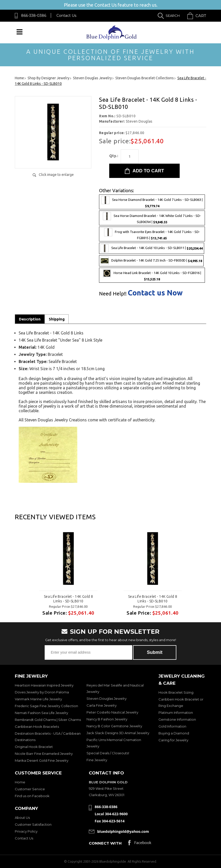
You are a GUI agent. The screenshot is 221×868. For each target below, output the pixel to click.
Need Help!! (113, 294)
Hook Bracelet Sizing (176, 692)
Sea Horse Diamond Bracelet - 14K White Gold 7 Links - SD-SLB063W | (152, 218)
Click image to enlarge (56, 175)
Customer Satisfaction (33, 824)
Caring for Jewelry (173, 740)
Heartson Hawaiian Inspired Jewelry (44, 685)
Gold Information (172, 726)
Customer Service (30, 789)
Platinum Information (176, 712)
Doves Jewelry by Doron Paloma (42, 692)
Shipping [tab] (57, 319)
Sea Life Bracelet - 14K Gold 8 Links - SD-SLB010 (69, 599)
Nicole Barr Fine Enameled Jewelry (44, 754)
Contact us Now (155, 293)
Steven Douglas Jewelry (107, 698)
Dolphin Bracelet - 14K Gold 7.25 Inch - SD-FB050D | (151, 261)
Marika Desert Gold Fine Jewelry (42, 760)
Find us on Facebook (32, 796)
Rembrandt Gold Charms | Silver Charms (48, 720)
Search (173, 16)
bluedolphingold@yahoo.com (123, 831)
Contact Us (66, 16)
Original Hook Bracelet (34, 747)
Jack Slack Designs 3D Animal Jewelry (118, 733)
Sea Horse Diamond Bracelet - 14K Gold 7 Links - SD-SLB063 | (152, 202)
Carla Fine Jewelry (102, 705)
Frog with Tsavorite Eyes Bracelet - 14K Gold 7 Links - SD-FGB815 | (152, 234)
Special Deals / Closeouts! (108, 753)
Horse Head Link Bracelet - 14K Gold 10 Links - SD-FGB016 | (152, 275)
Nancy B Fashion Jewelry (107, 719)
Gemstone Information (177, 719)
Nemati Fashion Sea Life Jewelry (41, 713)
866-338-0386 (34, 16)
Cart (201, 16)
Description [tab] (30, 319)
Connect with (105, 843)
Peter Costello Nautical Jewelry (112, 712)
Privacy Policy (26, 831)
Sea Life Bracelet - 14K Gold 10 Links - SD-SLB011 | (152, 248)
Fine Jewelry (97, 760)
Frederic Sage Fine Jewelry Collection (46, 706)
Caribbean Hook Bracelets (37, 727)
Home (20, 782)
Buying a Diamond (174, 733)
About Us (22, 818)
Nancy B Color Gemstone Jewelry (114, 726)
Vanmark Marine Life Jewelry (38, 699)
